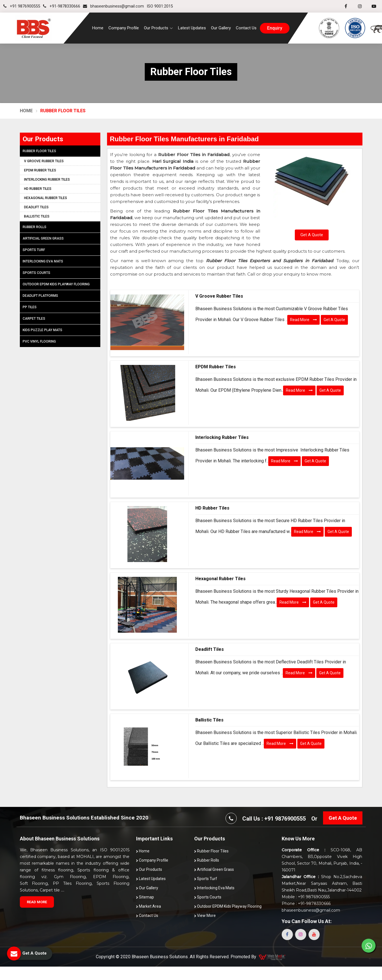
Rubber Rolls (35, 227)
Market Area (149, 906)
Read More (303, 320)
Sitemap (145, 897)
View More (205, 916)
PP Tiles (30, 307)
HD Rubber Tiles (212, 508)
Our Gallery (221, 28)
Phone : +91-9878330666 (306, 903)
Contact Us (246, 28)
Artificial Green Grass (43, 238)
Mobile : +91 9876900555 (306, 897)
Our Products (149, 869)
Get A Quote (312, 235)
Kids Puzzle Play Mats (42, 330)
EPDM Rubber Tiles (216, 367)
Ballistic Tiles (209, 720)
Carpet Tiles (34, 319)
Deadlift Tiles (210, 649)
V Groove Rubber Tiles (219, 296)
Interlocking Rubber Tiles (222, 437)
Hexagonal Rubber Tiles (220, 579)
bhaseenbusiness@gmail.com (113, 6)
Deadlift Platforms (40, 296)
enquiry (275, 28)
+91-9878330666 (62, 6)
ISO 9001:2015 (160, 6)
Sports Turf (34, 250)
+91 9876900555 (22, 6)
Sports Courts (36, 273)
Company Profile (124, 28)
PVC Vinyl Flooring (39, 341)
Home (98, 28)
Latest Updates (192, 28)
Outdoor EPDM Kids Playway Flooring (56, 284)
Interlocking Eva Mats (43, 261)
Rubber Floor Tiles (39, 151)
